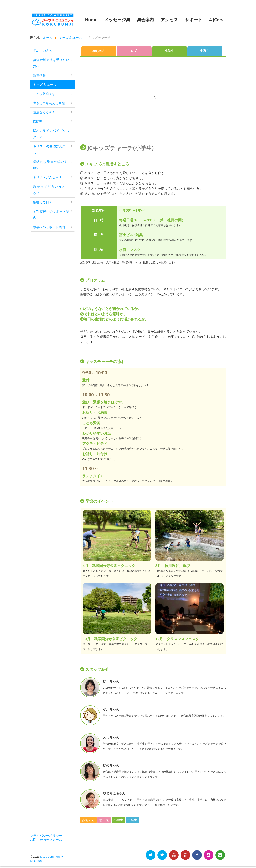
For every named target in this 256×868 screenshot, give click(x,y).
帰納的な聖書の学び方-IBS (51, 165)
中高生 (205, 51)
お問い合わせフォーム (46, 840)
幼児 (134, 51)
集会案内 (145, 20)
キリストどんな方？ (47, 177)
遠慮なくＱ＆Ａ (44, 112)
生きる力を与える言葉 (49, 103)
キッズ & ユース (45, 85)
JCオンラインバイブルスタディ (51, 134)
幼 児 (104, 820)
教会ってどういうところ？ (51, 190)
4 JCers (216, 20)
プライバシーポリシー (46, 836)
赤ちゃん (99, 51)
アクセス (169, 20)
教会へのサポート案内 (49, 227)
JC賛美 (38, 121)
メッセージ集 (117, 20)
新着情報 (39, 75)
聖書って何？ (43, 202)
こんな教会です (44, 94)
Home (91, 20)
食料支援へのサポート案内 (51, 215)
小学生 (169, 51)
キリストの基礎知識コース (51, 149)
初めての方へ (43, 51)
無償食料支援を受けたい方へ (51, 63)
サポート (194, 20)
